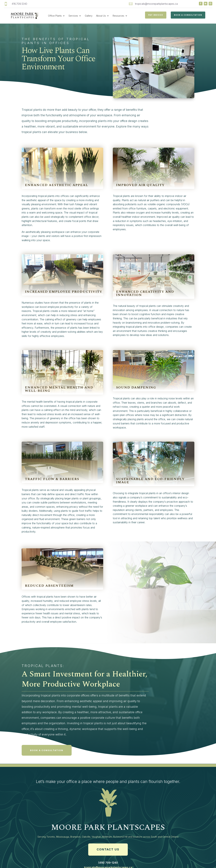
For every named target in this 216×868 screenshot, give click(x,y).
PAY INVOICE (156, 15)
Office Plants (55, 16)
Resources (118, 16)
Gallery (89, 16)
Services (73, 16)
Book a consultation (47, 752)
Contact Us (108, 851)
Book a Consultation (188, 15)
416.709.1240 (19, 4)
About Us (101, 16)
